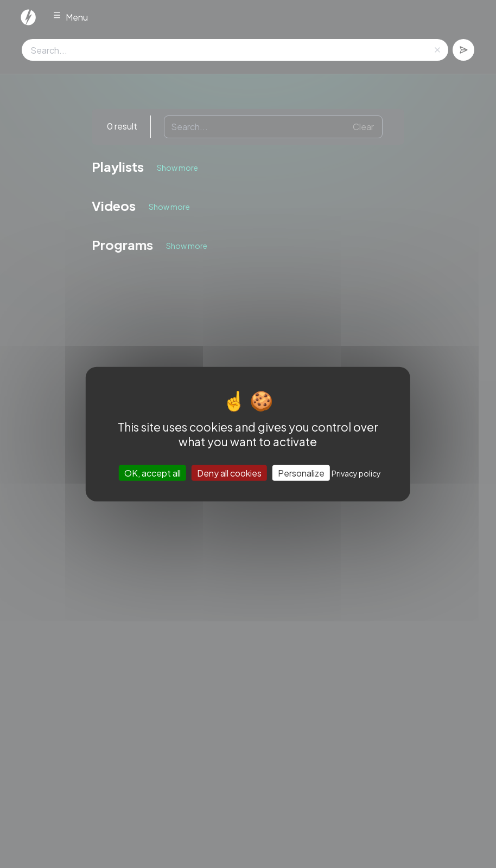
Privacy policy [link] (356, 473)
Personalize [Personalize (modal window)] (301, 473)
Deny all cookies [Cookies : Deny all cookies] (229, 473)
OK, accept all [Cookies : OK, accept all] (152, 473)
